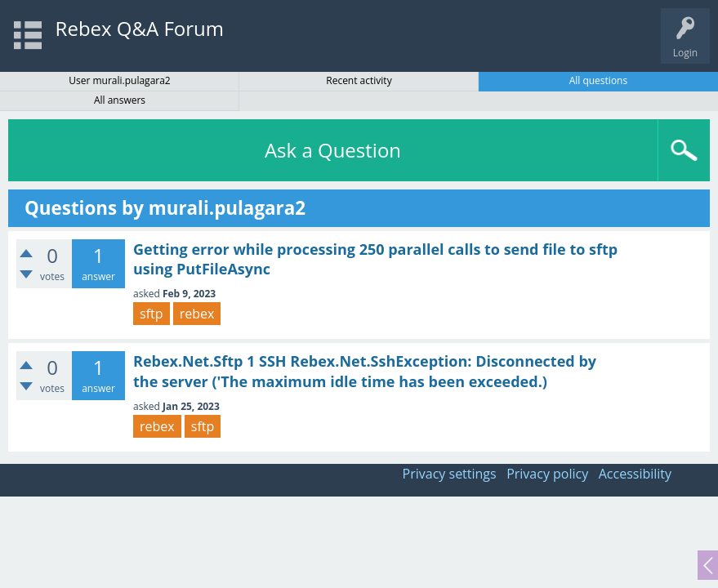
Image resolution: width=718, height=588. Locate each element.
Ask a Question (333, 150)
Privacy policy (547, 474)
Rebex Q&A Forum (140, 28)
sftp (152, 314)
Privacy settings (450, 474)
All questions (599, 80)
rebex (197, 314)
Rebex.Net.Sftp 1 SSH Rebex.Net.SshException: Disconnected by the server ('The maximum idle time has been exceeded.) (365, 371)
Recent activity (359, 80)
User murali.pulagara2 (120, 80)
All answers (120, 100)
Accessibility (635, 474)
